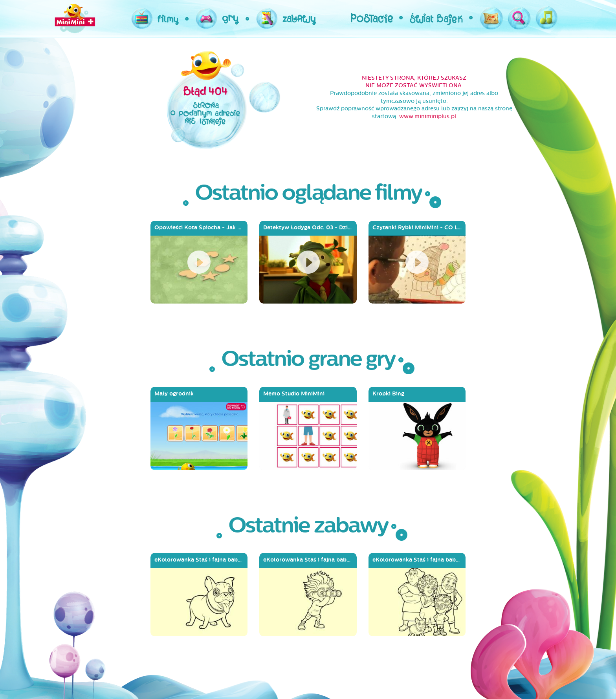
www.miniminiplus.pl (428, 116)
